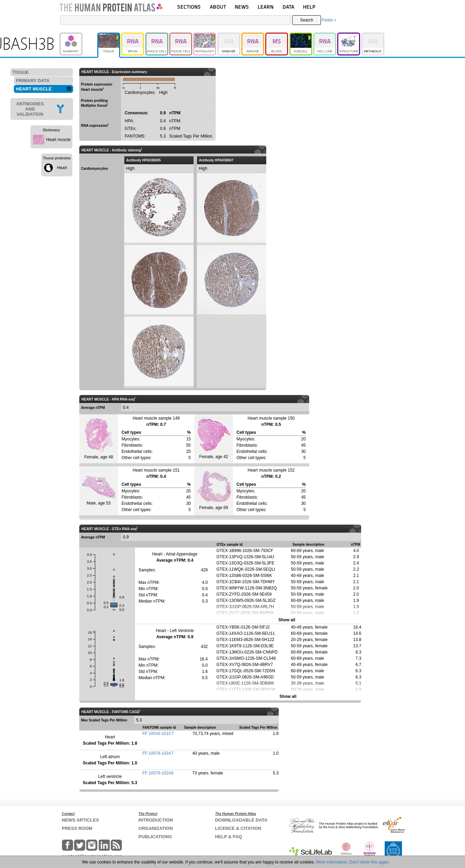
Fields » (329, 20)
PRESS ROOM (77, 828)
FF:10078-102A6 (158, 773)
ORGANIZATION (156, 828)
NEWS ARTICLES (81, 820)
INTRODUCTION (156, 820)
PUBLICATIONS (155, 837)
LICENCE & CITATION (238, 828)
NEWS (242, 7)
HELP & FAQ (229, 837)
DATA (288, 7)
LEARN (266, 7)
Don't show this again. (370, 862)
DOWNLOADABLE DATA (241, 820)
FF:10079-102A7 (158, 753)
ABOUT (218, 7)
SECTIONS (189, 7)
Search (307, 20)
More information (332, 862)
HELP (309, 7)
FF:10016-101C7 (158, 734)
